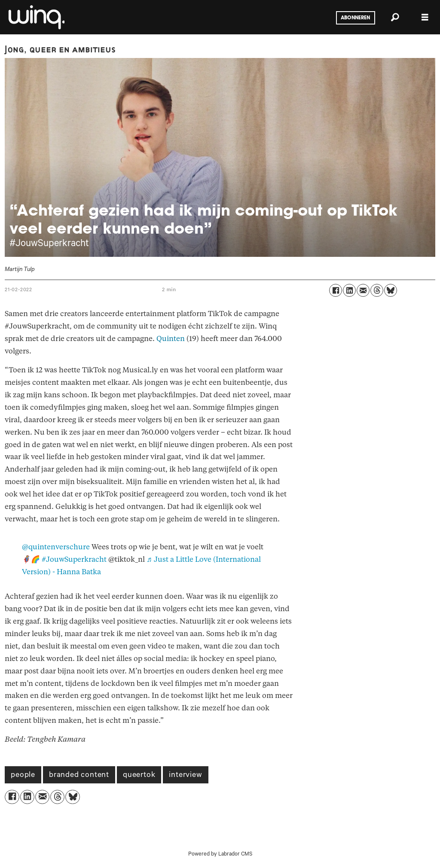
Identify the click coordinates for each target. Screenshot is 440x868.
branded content (79, 776)
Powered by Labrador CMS (220, 855)
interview (185, 776)
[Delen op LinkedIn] (349, 290)
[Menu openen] (425, 17)
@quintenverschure (56, 547)
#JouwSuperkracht (74, 559)
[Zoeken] (395, 17)
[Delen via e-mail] (363, 290)
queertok (139, 776)
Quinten (171, 339)
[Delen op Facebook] (336, 290)
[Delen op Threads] (377, 290)
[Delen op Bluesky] (391, 290)
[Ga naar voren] (36, 17)
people (23, 776)
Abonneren (355, 18)
